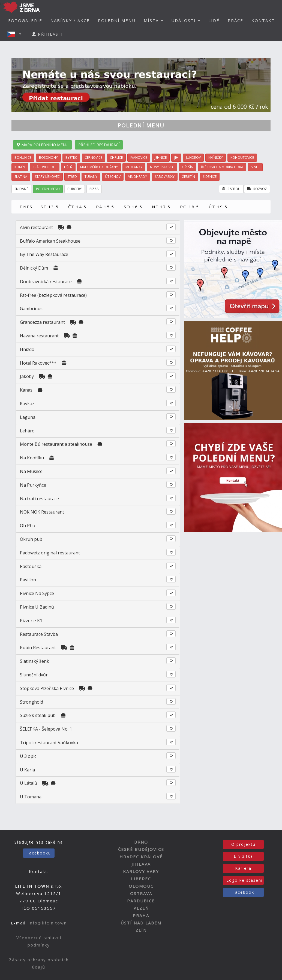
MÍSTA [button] (153, 20)
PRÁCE (235, 20)
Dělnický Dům (34, 268)
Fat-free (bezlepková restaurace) (53, 295)
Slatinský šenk (34, 661)
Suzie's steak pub (38, 715)
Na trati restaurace (39, 499)
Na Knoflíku (32, 458)
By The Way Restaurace (44, 254)
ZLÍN (141, 930)
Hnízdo (27, 349)
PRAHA (141, 915)
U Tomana (31, 797)
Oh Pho (28, 526)
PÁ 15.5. (106, 207)
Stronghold (31, 702)
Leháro (27, 431)
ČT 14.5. (78, 207)
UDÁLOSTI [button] (186, 20)
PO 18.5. (190, 207)
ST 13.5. (50, 207)
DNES (26, 207)
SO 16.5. (134, 207)
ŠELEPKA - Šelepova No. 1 (46, 729)
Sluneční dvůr (34, 675)
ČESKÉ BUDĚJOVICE (141, 849)
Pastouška (31, 566)
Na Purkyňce (33, 485)
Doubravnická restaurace (46, 282)
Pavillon (28, 580)
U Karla (27, 770)
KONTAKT (263, 20)
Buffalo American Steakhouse (50, 241)
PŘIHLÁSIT (48, 34)
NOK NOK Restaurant (42, 512)
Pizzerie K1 (31, 621)
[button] (16, 34)
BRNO (141, 842)
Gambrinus (31, 309)
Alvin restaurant (36, 227)
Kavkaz (27, 404)
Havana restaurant (39, 336)
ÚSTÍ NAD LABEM (141, 923)
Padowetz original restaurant (50, 553)
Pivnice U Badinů (37, 607)
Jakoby (27, 376)
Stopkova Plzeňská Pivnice (47, 688)
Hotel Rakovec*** (38, 363)
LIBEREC (141, 879)
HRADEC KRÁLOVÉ (141, 857)
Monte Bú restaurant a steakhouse (56, 444)
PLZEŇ (141, 908)
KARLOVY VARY (141, 871)
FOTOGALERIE (25, 20)
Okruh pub (31, 539)
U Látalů (29, 783)
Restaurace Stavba (39, 634)
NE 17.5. (162, 207)
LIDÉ (214, 20)
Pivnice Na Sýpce (37, 593)
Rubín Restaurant (38, 648)
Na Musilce (31, 471)
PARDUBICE (141, 901)
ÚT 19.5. (219, 207)
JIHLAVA (141, 864)
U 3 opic (28, 756)
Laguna (28, 417)
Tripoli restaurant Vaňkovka (49, 743)
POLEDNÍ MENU (117, 20)
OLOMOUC (141, 886)
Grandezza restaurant (42, 322)
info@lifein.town (48, 923)
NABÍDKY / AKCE (70, 20)
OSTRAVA (141, 893)
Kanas (26, 390)
